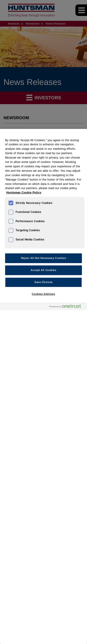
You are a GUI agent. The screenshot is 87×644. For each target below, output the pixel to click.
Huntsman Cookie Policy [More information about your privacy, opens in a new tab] (24, 193)
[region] (43, 386)
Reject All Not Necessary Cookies (43, 258)
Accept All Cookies (43, 270)
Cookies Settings (43, 294)
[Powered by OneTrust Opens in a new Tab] (67, 307)
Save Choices (43, 282)
